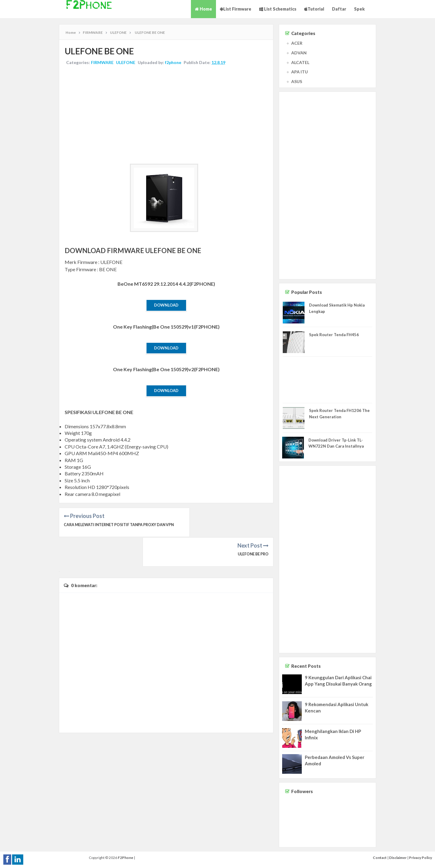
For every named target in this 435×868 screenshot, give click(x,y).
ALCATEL (300, 62)
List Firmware (236, 9)
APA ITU (300, 72)
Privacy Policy (420, 858)
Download (166, 306)
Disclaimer (398, 858)
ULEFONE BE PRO (252, 526)
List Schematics (278, 9)
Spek (359, 9)
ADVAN (299, 53)
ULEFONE (126, 63)
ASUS (297, 81)
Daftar (339, 9)
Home (203, 9)
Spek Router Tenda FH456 (334, 335)
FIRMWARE (103, 63)
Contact (380, 858)
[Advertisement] (166, 116)
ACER (297, 43)
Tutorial (314, 9)
